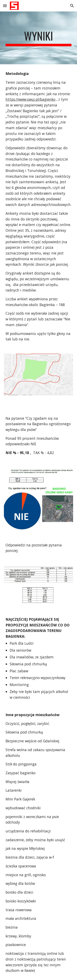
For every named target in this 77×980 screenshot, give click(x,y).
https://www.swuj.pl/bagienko (30, 99)
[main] (39, 38)
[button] (5, 6)
